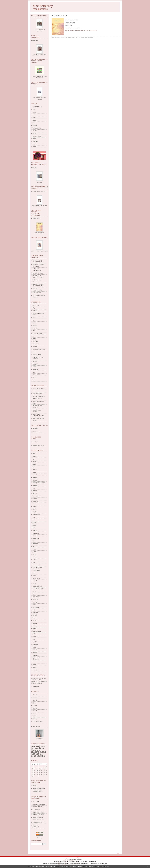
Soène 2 (35, 650)
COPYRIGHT (36, 687)
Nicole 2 (35, 615)
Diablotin (35, 269)
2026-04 (35, 698)
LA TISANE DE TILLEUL (39, 388)
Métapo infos (36, 802)
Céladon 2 (35, 501)
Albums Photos (36, 726)
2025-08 (35, 719)
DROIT (34, 317)
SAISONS (39, 182)
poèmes (35, 746)
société (39, 754)
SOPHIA (35, 144)
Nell (34, 610)
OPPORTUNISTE (37, 270)
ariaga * (35, 475)
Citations (35, 311)
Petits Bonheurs (37, 280)
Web (34, 380)
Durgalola (35, 536)
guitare (34, 323)
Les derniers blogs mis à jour (61, 861)
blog (105, 864)
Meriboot (35, 602)
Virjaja (34, 665)
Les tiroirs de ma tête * (38, 589)
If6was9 (35, 125)
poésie (34, 352)
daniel (34, 265)
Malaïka (35, 131)
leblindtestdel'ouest (37, 823)
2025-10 (35, 713)
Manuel (34, 133)
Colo (34, 517)
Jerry (34, 573)
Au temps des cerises (38, 815)
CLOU (41, 273)
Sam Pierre (35, 645)
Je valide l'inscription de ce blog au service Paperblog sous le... (39, 790)
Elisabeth (35, 273)
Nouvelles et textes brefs (39, 349)
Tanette (34, 662)
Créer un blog (72, 859)
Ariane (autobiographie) (39, 483)
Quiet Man (35, 141)
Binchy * (35, 491)
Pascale (35, 626)
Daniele (35, 523)
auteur (43, 752)
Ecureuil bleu (36, 539)
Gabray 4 (35, 557)
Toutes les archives (37, 721)
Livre (34, 336)
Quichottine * (36, 637)
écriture (42, 756)
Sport (34, 372)
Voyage (35, 377)
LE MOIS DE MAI (37, 399)
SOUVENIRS (39, 739)
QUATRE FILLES (37, 355)
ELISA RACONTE (39, 233)
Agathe (34, 459)
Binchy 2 (35, 493)
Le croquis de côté (37, 586)
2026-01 (35, 705)
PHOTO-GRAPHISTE (38, 820)
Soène (34, 647)
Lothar (34, 592)
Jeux (34, 331)
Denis (34, 115)
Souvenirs (35, 369)
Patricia (35, 629)
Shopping (35, 364)
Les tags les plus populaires (89, 861)
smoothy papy (36, 809)
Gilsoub (35, 560)
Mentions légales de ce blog (63, 864)
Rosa (34, 639)
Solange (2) (36, 655)
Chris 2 (34, 509)
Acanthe (35, 456)
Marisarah (35, 599)
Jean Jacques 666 (37, 568)
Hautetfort (79, 859)
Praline (34, 634)
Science (35, 362)
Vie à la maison (37, 375)
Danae (34, 112)
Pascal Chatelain (37, 136)
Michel (34, 605)
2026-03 (35, 700)
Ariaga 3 (35, 480)
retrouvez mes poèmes (38, 445)
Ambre (34, 464)
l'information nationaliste (39, 804)
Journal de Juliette (37, 333)
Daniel (34, 520)
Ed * (34, 541)
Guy (34, 562)
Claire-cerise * (36, 515)
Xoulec (34, 667)
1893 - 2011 (36, 305)
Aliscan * (35, 462)
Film (34, 320)
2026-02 (35, 703)
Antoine (35, 470)
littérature (36, 750)
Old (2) (34, 621)
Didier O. (35, 118)
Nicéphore (35, 613)
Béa (34, 488)
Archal (34, 472)
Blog (34, 308)
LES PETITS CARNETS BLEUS (39, 251)
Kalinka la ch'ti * (37, 578)
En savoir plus (105, 866)
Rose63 (35, 642)
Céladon (35, 499)
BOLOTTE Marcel (37, 107)
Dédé (34, 528)
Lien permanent (89, 37)
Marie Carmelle (36, 597)
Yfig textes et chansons (39, 812)
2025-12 (35, 708)
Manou (34, 594)
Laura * (34, 584)
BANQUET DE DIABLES (39, 396)
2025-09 (35, 716)
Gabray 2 (35, 552)
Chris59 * (35, 512)
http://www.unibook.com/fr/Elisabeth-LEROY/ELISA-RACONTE (81, 31)
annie (34, 467)
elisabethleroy (43, 6)
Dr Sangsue (36, 533)
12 (37, 770)
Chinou (34, 507)
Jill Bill (34, 576)
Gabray (34, 549)
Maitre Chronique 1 (37, 128)
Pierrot (34, 139)
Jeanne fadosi (36, 570)
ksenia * (35, 581)
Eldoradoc (35, 544)
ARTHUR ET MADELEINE (39, 55)
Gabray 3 (35, 554)
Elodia (34, 120)
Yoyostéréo (35, 670)
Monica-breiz (36, 607)
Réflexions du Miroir (38, 817)
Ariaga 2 (35, 477)
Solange (35, 653)
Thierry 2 (35, 147)
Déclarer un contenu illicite (49, 864)
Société (35, 367)
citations (35, 752)
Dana (34, 110)
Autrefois (35, 485)
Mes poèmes (36, 344)
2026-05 (35, 695)
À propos (39, 838)
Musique (35, 347)
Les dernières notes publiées (75, 861)
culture (41, 748)
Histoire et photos (37, 432)
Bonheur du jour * (37, 496)
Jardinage (35, 328)
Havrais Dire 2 (36, 565)
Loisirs (34, 339)
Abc (34, 454)
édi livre (35, 786)
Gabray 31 (35, 260)
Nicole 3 (35, 618)
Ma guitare (35, 341)
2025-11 (35, 711)
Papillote (35, 623)
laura (34, 288)
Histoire (35, 325)
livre (33, 754)
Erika (34, 546)
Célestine (35, 504)
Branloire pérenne (37, 807)
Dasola (34, 525)
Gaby (34, 123)
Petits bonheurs (37, 631)
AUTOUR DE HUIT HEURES (39, 206)
